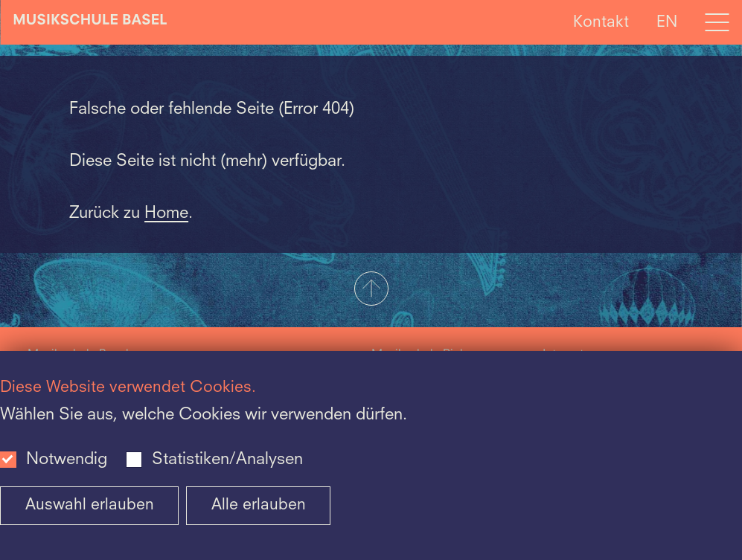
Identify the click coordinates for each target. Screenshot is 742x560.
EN (667, 22)
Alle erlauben (259, 505)
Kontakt (601, 22)
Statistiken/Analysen (227, 460)
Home (166, 213)
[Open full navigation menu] (717, 22)
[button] (371, 290)
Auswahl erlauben (90, 505)
